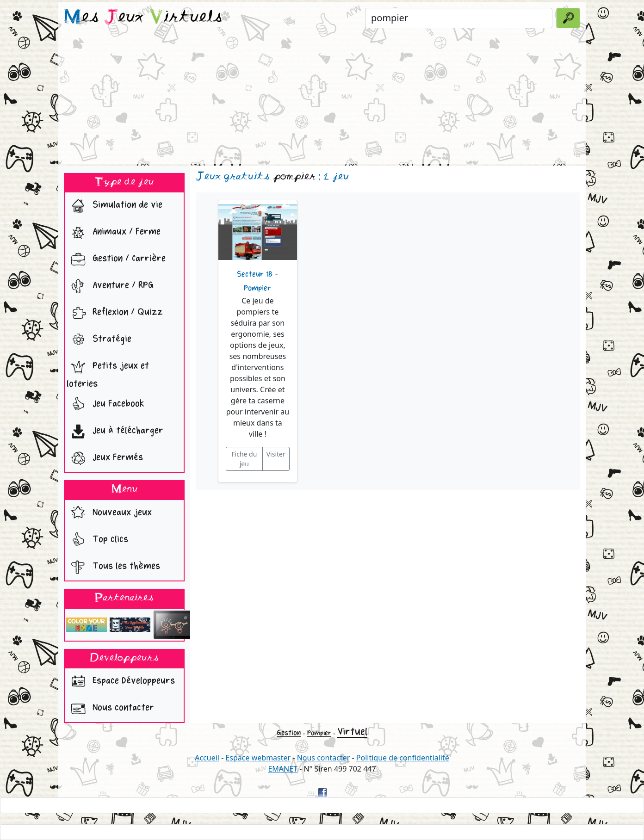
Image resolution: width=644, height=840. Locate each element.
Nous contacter (110, 709)
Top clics (97, 540)
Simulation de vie (115, 206)
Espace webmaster (258, 758)
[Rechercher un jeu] (459, 18)
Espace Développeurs (121, 682)
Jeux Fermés (105, 458)
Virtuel (352, 732)
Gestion (289, 733)
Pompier (319, 733)
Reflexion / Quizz (115, 313)
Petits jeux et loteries (108, 373)
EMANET (283, 769)
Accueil (207, 758)
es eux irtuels (143, 18)
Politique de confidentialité (403, 758)
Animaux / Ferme (114, 233)
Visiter (276, 454)
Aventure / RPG (110, 286)
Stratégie (99, 340)
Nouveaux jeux (109, 513)
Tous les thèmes (113, 567)
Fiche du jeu (244, 459)
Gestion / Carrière (116, 259)
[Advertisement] (322, 99)
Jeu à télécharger (115, 432)
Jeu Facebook (105, 405)
